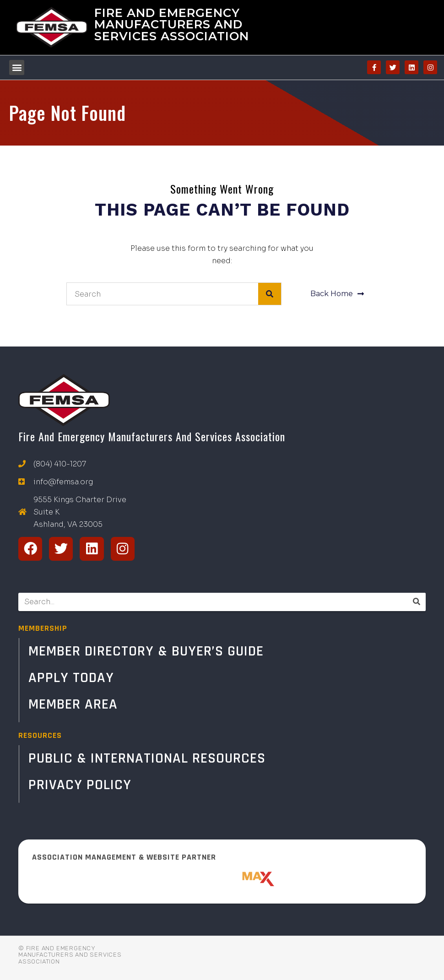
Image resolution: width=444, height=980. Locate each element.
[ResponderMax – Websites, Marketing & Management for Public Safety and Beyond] (222, 879)
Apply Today (71, 678)
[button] (17, 68)
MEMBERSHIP (43, 628)
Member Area (73, 704)
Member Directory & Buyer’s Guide (146, 651)
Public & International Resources (147, 758)
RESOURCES (40, 735)
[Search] (270, 294)
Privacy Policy (80, 785)
